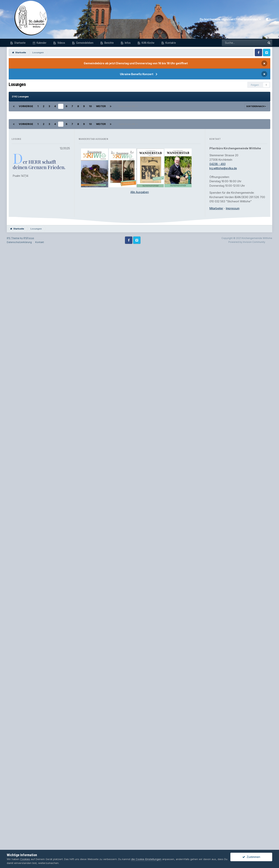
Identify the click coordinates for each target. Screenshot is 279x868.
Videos (61, 43)
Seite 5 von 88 (128, 106)
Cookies (25, 859)
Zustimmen (251, 857)
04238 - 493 (217, 768)
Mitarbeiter (216, 813)
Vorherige (26, 106)
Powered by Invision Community (247, 846)
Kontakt (40, 847)
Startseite (20, 43)
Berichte (109, 43)
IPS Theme (13, 843)
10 (90, 106)
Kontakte (170, 43)
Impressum (233, 813)
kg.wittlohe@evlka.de (223, 773)
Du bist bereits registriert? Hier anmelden (230, 19)
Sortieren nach (256, 106)
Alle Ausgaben (140, 796)
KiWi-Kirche (148, 43)
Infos (127, 43)
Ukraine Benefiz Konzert (137, 74)
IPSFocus (29, 843)
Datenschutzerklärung (19, 847)
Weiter (101, 106)
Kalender (41, 43)
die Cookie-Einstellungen (146, 859)
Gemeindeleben (84, 43)
